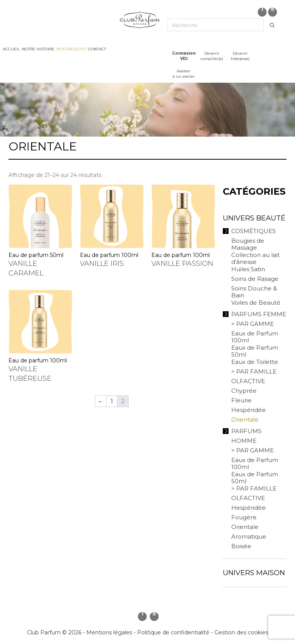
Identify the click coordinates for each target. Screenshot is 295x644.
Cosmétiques (254, 231)
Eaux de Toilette (255, 362)
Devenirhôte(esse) (240, 56)
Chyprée (244, 391)
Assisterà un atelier (184, 74)
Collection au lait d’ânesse (255, 258)
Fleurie (241, 400)
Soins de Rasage (255, 279)
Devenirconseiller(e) (212, 56)
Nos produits (71, 49)
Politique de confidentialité (173, 632)
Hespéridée (249, 410)
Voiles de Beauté (256, 303)
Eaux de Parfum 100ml (255, 337)
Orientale (245, 420)
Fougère (244, 517)
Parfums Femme (259, 314)
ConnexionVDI (184, 56)
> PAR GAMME (253, 324)
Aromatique (249, 536)
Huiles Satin (248, 269)
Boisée (241, 546)
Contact (97, 49)
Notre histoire (38, 49)
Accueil (11, 49)
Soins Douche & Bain (254, 292)
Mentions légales (109, 632)
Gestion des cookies (241, 632)
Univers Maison (254, 573)
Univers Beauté (254, 218)
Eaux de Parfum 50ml (255, 351)
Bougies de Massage (248, 244)
